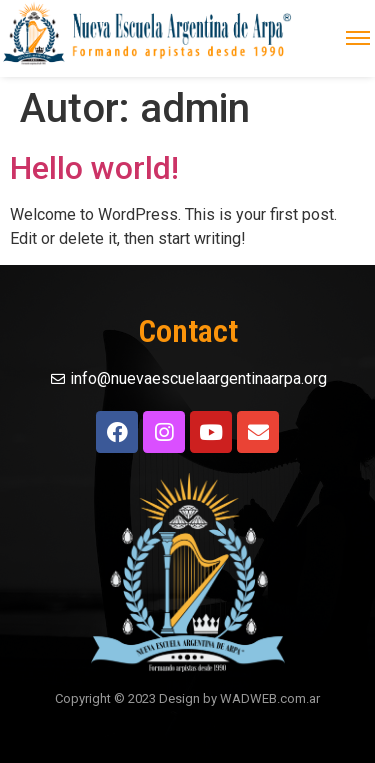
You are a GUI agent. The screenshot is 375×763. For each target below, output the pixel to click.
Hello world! (94, 168)
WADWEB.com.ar (270, 698)
